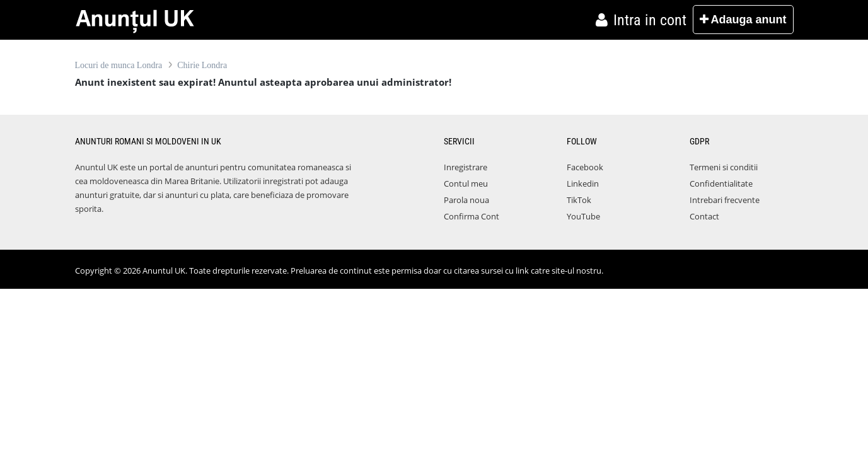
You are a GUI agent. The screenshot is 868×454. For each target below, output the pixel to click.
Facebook (585, 167)
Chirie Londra (202, 65)
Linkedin (583, 183)
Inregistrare (466, 167)
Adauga (743, 20)
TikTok (579, 200)
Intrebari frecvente (725, 200)
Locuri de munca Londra (119, 65)
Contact (704, 216)
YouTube (583, 216)
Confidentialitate (721, 183)
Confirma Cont (472, 216)
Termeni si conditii (724, 167)
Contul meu (466, 183)
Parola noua (466, 200)
